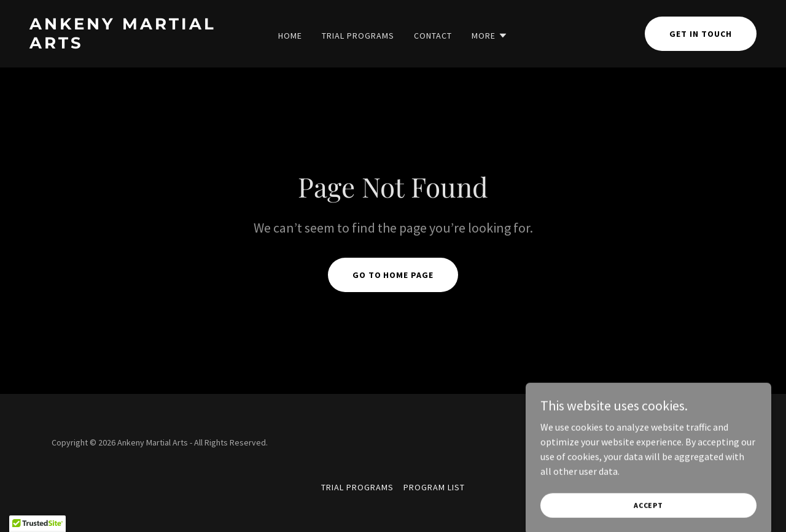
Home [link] (290, 36)
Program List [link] (434, 487)
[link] (126, 45)
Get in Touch (701, 34)
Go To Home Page (393, 275)
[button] (490, 36)
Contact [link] (433, 36)
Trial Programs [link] (358, 36)
